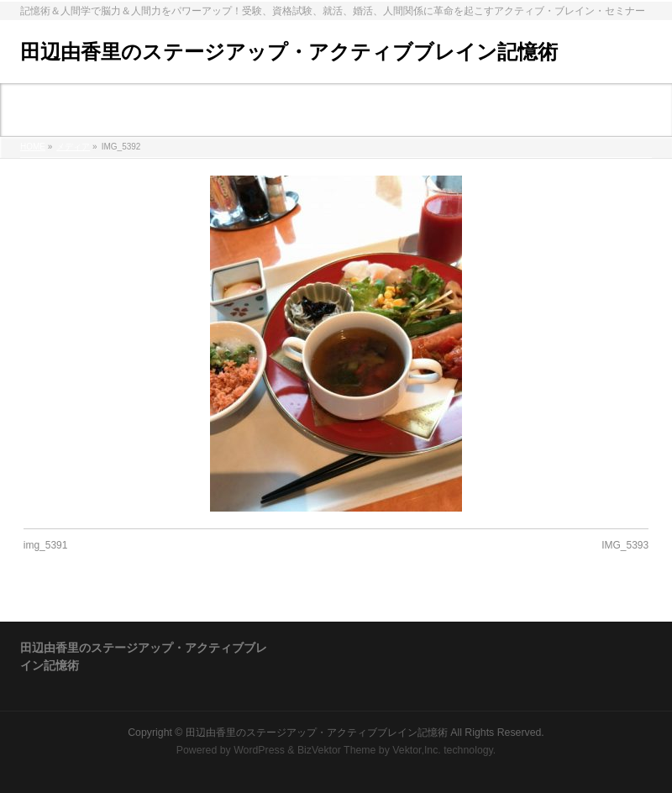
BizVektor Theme (337, 750)
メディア (73, 147)
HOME (33, 147)
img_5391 (46, 545)
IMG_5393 (625, 545)
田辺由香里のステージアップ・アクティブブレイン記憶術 (289, 52)
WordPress (259, 750)
